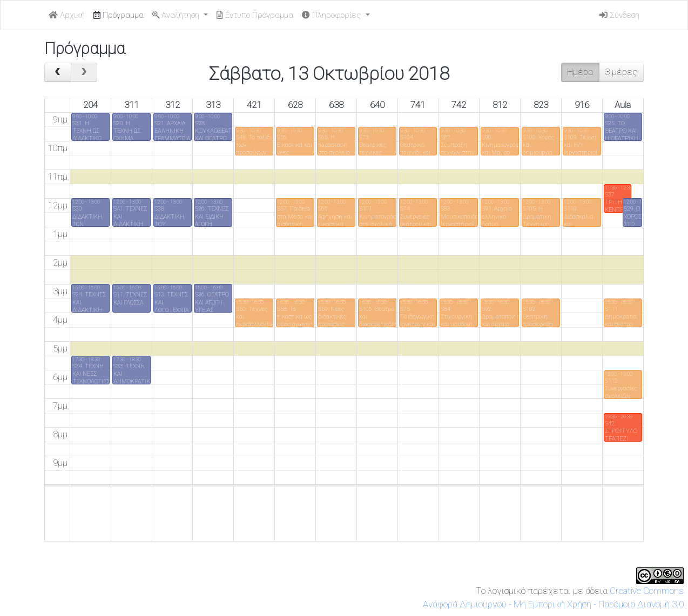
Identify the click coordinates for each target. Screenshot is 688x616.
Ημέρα (580, 72)
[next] (84, 72)
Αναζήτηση (177, 15)
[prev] (58, 72)
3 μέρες (621, 72)
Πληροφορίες (333, 15)
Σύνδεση (619, 15)
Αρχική (67, 15)
